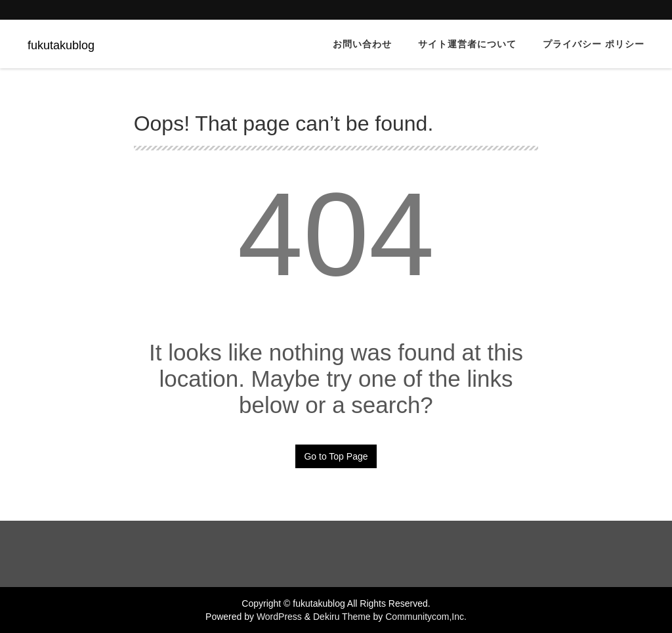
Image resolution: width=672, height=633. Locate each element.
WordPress (279, 617)
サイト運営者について (467, 44)
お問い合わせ (362, 44)
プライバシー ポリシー (594, 44)
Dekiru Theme (342, 617)
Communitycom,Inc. (426, 617)
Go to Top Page (336, 456)
